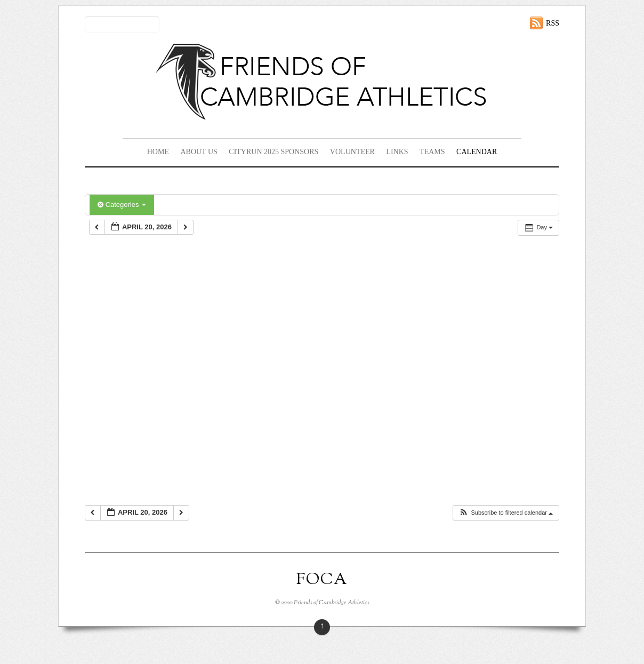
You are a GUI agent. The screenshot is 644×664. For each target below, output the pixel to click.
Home (158, 152)
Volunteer (352, 152)
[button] (506, 513)
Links (397, 152)
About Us (199, 152)
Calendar (477, 152)
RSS (553, 23)
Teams (432, 152)
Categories (122, 205)
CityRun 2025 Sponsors (273, 152)
